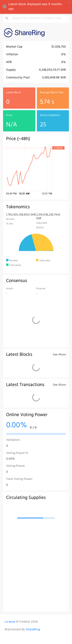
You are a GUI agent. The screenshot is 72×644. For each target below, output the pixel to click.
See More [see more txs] (59, 385)
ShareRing (33, 629)
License (10, 622)
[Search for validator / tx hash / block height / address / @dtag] (39, 18)
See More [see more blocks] (59, 354)
